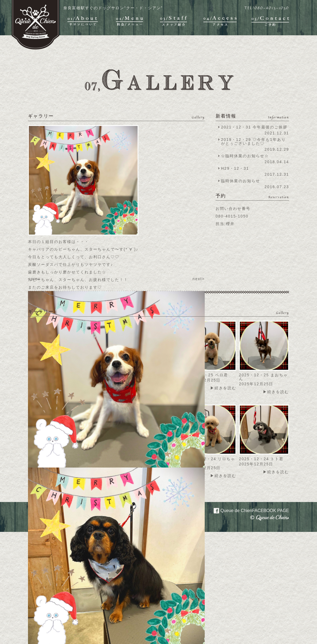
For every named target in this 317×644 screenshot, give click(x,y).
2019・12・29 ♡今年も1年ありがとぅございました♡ (253, 141)
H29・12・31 (237, 168)
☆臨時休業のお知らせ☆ (245, 156)
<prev (34, 279)
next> (199, 279)
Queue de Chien (248, 510)
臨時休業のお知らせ (241, 181)
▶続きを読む (223, 388)
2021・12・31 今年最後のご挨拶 (254, 127)
